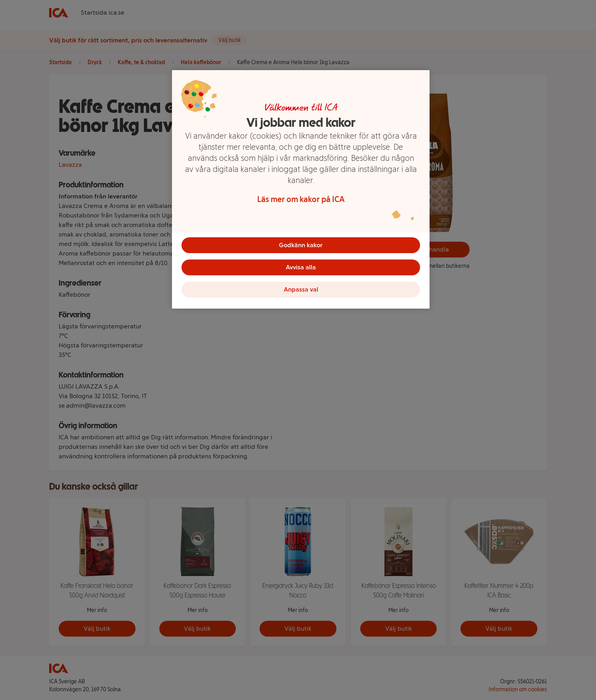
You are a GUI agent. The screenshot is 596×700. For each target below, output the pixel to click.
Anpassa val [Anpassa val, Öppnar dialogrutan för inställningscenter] (301, 289)
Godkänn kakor (301, 245)
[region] (301, 189)
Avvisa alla (301, 267)
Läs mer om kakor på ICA (301, 199)
